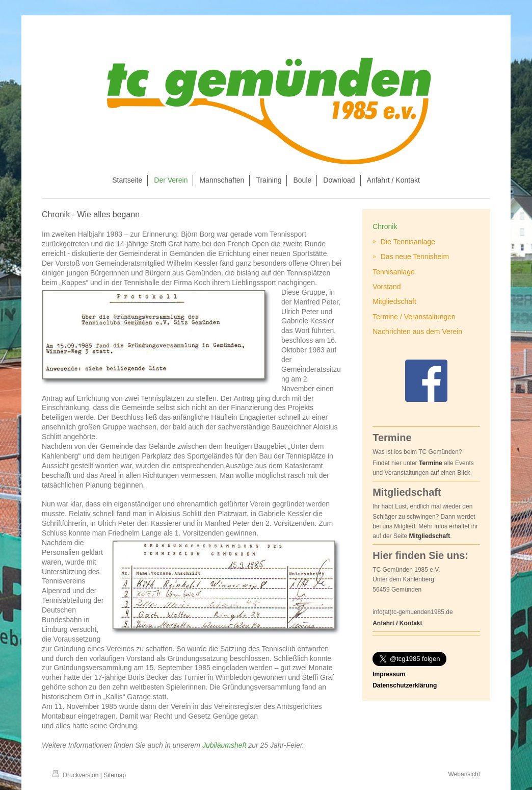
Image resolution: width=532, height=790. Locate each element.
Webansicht (464, 774)
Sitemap (115, 775)
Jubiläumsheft (224, 745)
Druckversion (76, 775)
